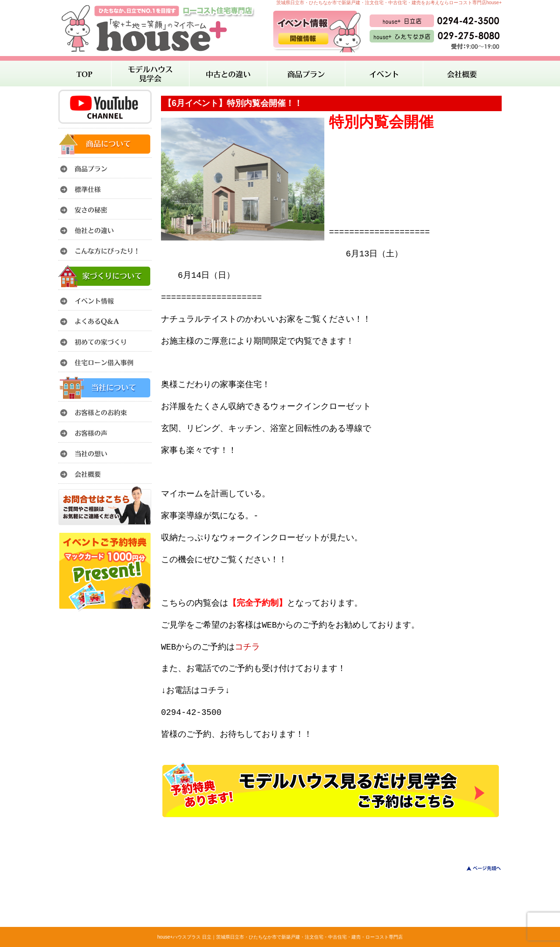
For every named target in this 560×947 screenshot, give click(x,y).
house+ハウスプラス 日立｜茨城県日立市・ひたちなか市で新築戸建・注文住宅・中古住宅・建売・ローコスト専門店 (280, 937)
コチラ (247, 647)
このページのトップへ (478, 868)
